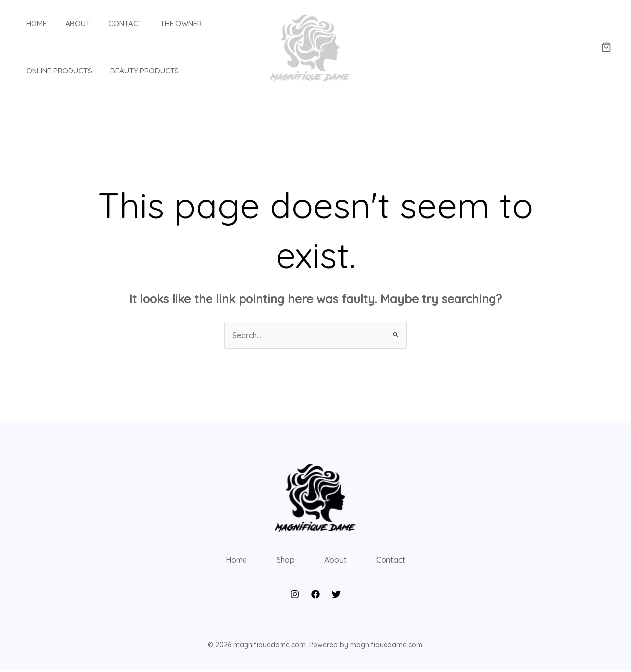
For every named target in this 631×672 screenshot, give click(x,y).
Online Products (53, 71)
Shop (285, 561)
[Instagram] (295, 597)
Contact (112, 23)
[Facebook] (315, 597)
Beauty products (135, 71)
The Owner (165, 23)
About (68, 23)
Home (30, 23)
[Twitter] (336, 597)
